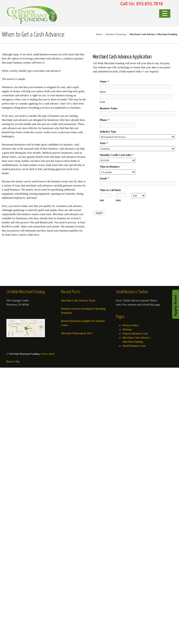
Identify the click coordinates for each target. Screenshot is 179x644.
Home (99, 34)
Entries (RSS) (48, 354)
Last (102, 102)
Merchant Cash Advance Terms (78, 300)
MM (118, 200)
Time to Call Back (110, 190)
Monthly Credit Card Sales (117, 155)
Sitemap (127, 329)
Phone (104, 120)
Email (104, 178)
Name (104, 81)
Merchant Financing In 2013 (77, 333)
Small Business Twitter (132, 292)
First (103, 92)
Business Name (108, 108)
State (104, 143)
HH (102, 200)
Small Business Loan (134, 346)
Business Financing (116, 34)
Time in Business (109, 167)
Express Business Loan (135, 333)
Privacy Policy (131, 325)
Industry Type (108, 132)
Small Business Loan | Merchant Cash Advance (32, 15)
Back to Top (13, 361)
